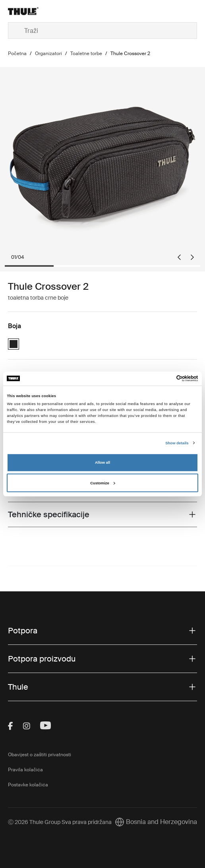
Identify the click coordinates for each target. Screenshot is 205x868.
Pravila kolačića (25, 770)
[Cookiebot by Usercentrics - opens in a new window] (163, 379)
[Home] (40, 11)
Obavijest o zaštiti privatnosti (40, 755)
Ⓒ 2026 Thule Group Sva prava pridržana (60, 822)
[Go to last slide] (179, 257)
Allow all (102, 463)
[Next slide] (192, 257)
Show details (177, 443)
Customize (102, 483)
